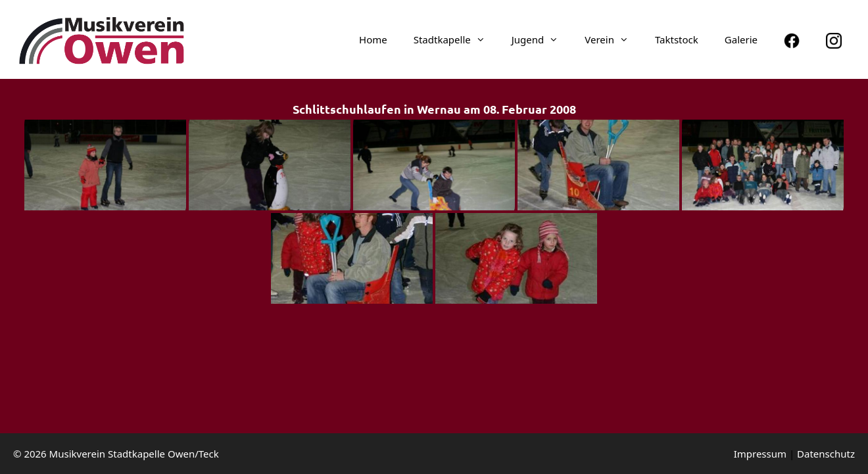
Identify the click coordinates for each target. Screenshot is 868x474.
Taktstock (677, 39)
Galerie (741, 39)
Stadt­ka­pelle (456, 39)
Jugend (542, 39)
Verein (613, 39)
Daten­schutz (826, 454)
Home (373, 39)
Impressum (760, 454)
